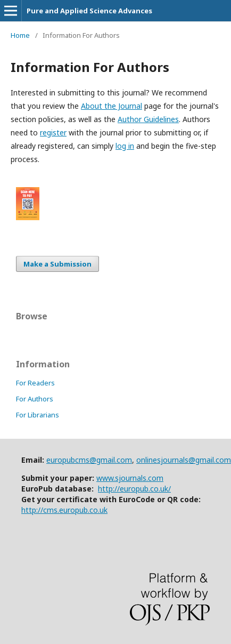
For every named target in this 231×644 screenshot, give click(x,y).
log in (125, 146)
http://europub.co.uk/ (134, 489)
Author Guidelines (148, 119)
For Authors (35, 399)
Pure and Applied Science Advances (89, 11)
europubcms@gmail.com (89, 460)
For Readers (35, 383)
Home (20, 35)
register (53, 132)
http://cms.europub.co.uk (64, 510)
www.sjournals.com (130, 478)
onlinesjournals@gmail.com (184, 460)
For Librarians (38, 415)
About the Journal (112, 106)
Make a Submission (57, 264)
